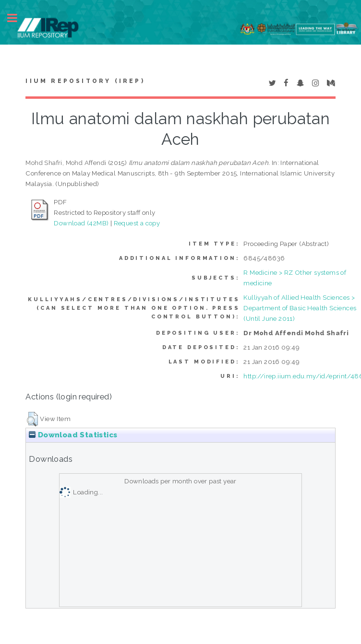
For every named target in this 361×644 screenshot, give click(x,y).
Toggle (17, 18)
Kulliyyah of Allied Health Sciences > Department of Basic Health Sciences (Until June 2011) (300, 308)
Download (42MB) (81, 223)
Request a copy (137, 223)
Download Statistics (73, 435)
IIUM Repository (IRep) (85, 81)
